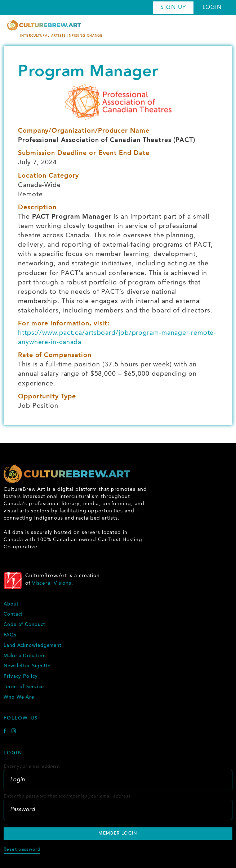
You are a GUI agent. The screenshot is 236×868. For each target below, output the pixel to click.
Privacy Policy (21, 677)
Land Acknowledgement (33, 646)
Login (212, 8)
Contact (13, 615)
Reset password (22, 850)
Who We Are (19, 698)
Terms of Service (24, 687)
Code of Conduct (25, 625)
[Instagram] (14, 732)
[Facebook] (6, 732)
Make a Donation (25, 656)
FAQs (10, 635)
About (11, 604)
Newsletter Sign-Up (27, 666)
